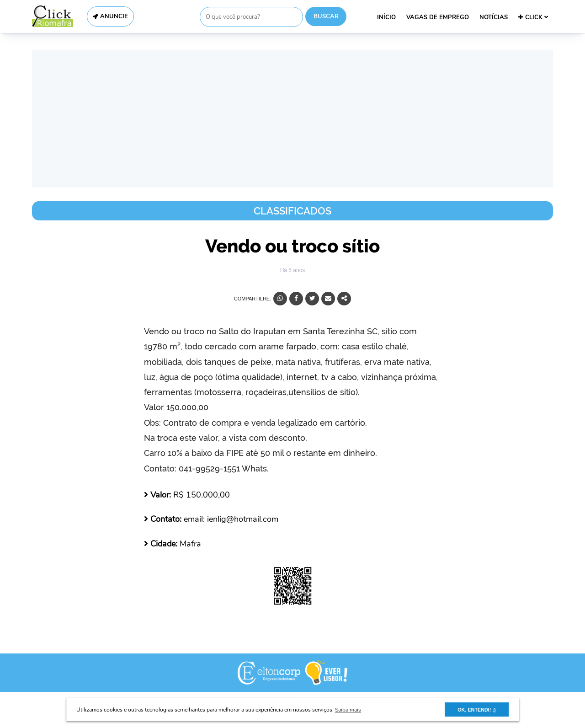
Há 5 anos (293, 270)
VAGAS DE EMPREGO (438, 17)
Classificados (292, 211)
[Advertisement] (292, 119)
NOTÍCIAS (494, 17)
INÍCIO (386, 17)
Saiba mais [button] (348, 710)
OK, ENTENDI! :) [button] (476, 710)
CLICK (533, 17)
